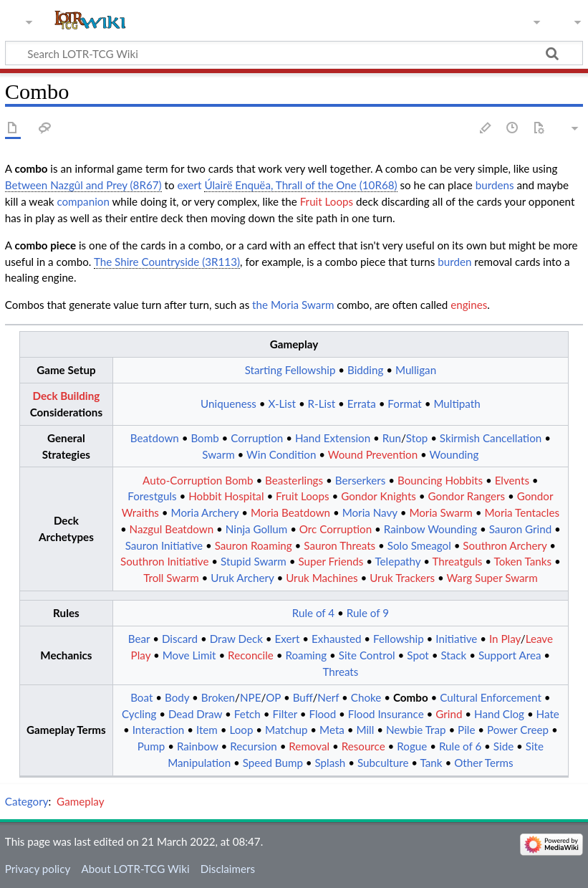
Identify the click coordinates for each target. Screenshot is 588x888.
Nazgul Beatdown (172, 529)
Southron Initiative (164, 561)
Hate (548, 714)
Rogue (412, 746)
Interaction (159, 730)
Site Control (367, 655)
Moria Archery (205, 512)
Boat (141, 697)
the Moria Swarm (293, 305)
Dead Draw (195, 714)
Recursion (254, 746)
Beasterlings (294, 480)
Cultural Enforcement (491, 697)
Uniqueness (228, 404)
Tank (432, 763)
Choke (366, 697)
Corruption (257, 438)
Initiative (456, 639)
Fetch (247, 714)
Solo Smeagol (419, 545)
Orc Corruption (336, 529)
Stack (453, 655)
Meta (332, 730)
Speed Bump (273, 763)
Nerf (328, 697)
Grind (449, 714)
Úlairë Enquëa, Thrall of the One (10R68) (300, 185)
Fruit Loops (327, 201)
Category (27, 801)
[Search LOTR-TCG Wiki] (280, 53)
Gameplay (80, 801)
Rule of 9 (368, 613)
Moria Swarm (440, 512)
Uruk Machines (322, 578)
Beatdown (155, 438)
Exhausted (336, 639)
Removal (309, 746)
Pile (466, 730)
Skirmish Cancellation (491, 438)
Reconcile (251, 655)
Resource (363, 746)
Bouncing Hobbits (440, 480)
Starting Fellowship (290, 370)
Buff (303, 697)
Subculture (383, 763)
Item (207, 730)
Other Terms (483, 763)
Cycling (139, 714)
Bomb (204, 438)
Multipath (457, 404)
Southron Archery (505, 545)
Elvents (512, 480)
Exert (288, 639)
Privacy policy (38, 869)
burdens (495, 185)
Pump (151, 746)
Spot (418, 655)
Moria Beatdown (290, 512)
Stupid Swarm (254, 561)
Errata (362, 404)
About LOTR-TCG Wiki (135, 869)
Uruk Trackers (402, 578)
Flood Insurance (386, 714)
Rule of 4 (313, 613)
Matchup (286, 730)
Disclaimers (228, 869)
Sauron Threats (339, 545)
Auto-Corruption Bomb (198, 480)
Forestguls (152, 496)
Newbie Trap (416, 730)
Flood (322, 714)
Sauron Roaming (254, 545)
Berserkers (361, 480)
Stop (417, 438)
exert (189, 185)
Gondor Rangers (467, 496)
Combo (411, 697)
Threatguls (457, 561)
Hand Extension (333, 438)
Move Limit (189, 655)
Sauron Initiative (164, 545)
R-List (322, 404)
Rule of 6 (460, 746)
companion (83, 201)
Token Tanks (523, 561)
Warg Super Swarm (492, 578)
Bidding (365, 370)
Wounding (454, 454)
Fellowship (399, 639)
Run (392, 438)
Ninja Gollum (256, 529)
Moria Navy (370, 512)
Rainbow (198, 746)
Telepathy (397, 561)
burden (454, 262)
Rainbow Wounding (430, 529)
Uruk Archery (242, 578)
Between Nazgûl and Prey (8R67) (83, 185)
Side (503, 746)
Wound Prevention (373, 454)
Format (404, 404)
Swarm (218, 454)
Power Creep (518, 730)
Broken (218, 697)
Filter (284, 714)
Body (177, 697)
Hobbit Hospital (226, 496)
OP (273, 697)
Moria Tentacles (522, 512)
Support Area (510, 655)
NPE (251, 697)
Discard (180, 639)
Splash (331, 763)
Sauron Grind (520, 529)
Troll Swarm (171, 578)
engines (469, 305)
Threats (340, 672)
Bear (139, 639)
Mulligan (416, 370)
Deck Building (67, 396)
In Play (505, 639)
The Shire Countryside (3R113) (167, 262)
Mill (365, 730)
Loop (241, 730)
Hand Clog (499, 714)
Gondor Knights (379, 496)
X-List (282, 404)
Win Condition (281, 454)
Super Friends (331, 561)
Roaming (306, 655)
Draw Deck (236, 639)
